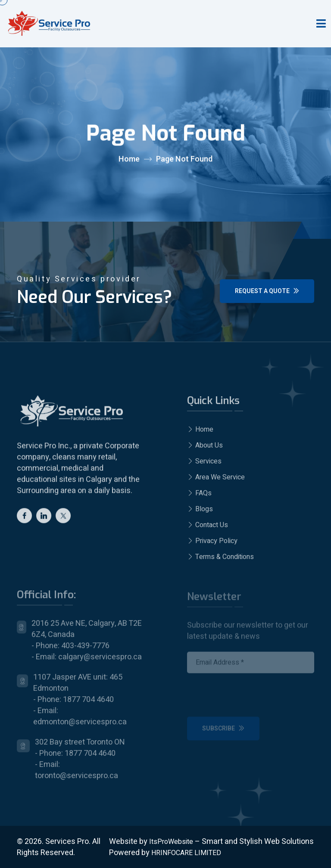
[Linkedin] (44, 518)
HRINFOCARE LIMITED (186, 853)
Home (129, 159)
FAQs (199, 496)
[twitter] (63, 518)
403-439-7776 (85, 650)
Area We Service (216, 480)
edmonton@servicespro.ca (80, 726)
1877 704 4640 (88, 703)
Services (204, 464)
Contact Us (208, 528)
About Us (205, 448)
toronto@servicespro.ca (77, 780)
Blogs (200, 512)
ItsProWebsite (171, 842)
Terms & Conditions (220, 560)
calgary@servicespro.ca (100, 661)
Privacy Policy (212, 544)
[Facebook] (24, 518)
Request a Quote (267, 291)
